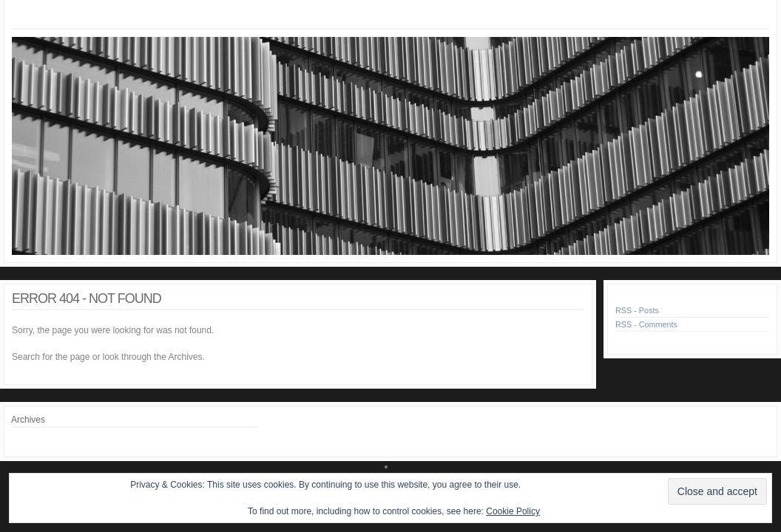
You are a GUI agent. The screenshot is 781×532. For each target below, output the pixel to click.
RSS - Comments (646, 324)
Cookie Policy (513, 511)
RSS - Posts (637, 310)
